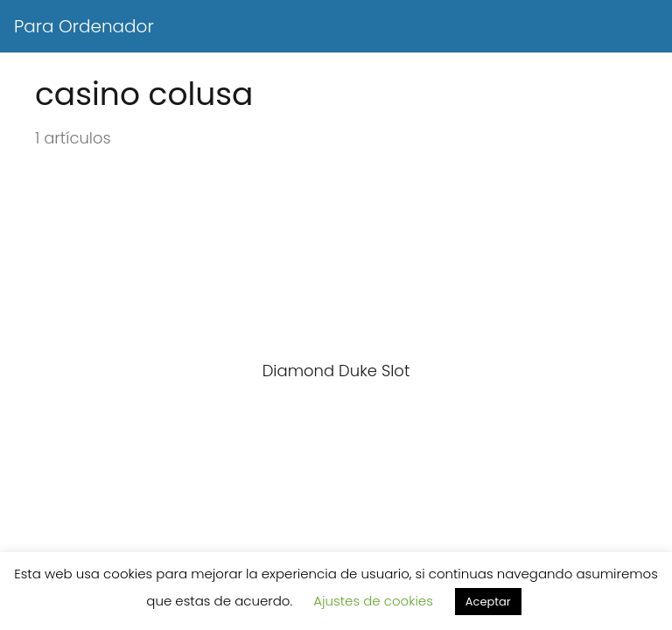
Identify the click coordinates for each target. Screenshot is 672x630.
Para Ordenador (84, 26)
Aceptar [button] (488, 602)
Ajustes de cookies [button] (373, 601)
